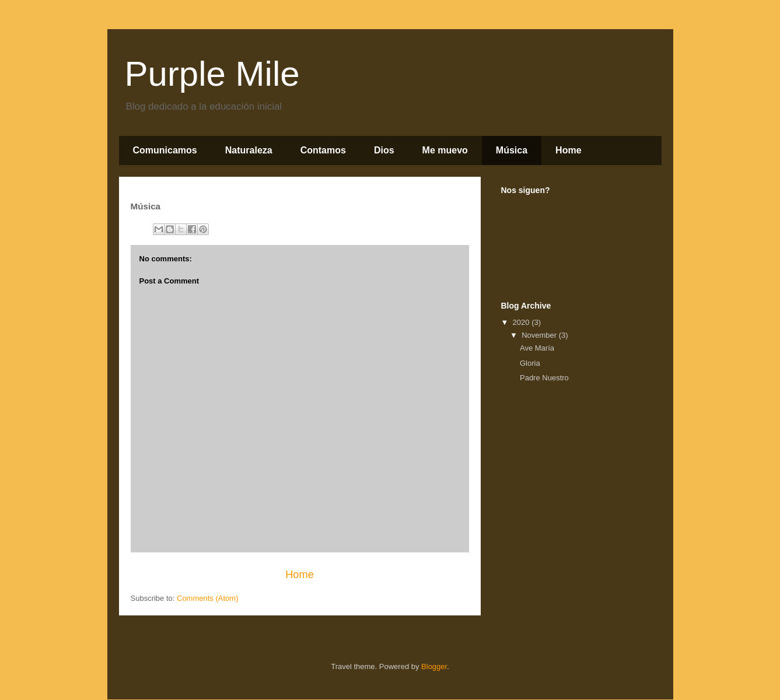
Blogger (434, 666)
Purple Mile (212, 74)
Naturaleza (249, 150)
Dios (384, 150)
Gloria (530, 363)
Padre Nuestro (544, 378)
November (540, 335)
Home (568, 150)
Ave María (537, 348)
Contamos (323, 150)
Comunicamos (165, 150)
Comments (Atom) (207, 598)
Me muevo (445, 150)
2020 (522, 322)
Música (512, 150)
